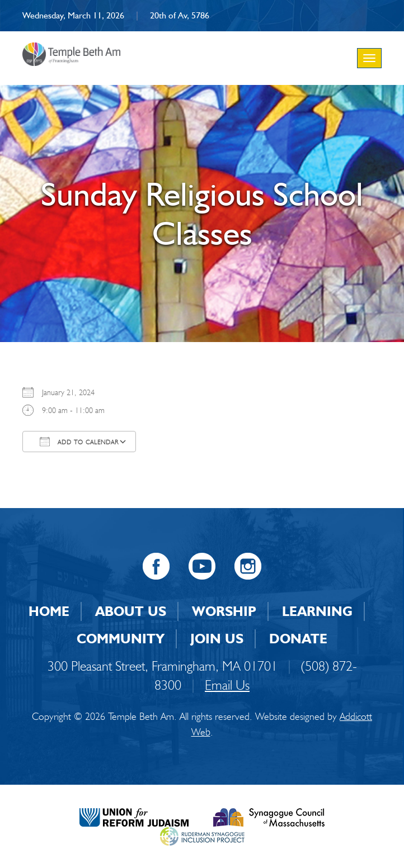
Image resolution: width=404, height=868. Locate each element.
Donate (298, 639)
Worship (224, 611)
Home (49, 611)
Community (121, 639)
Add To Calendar (79, 442)
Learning (317, 611)
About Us (131, 611)
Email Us (227, 685)
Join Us (217, 639)
